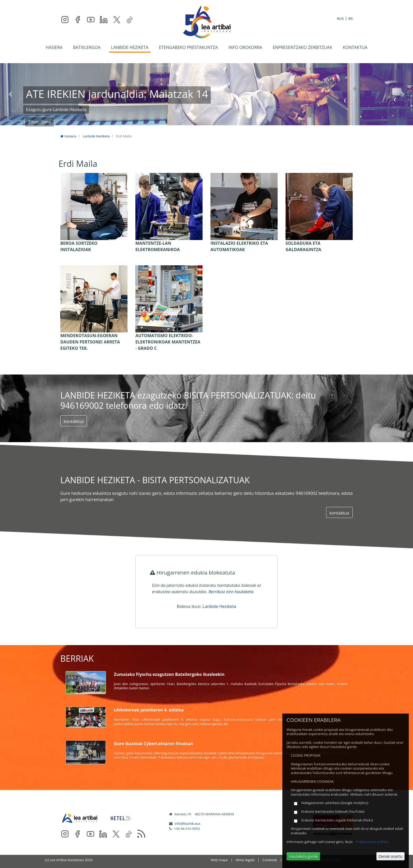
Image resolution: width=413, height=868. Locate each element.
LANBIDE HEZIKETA (130, 47)
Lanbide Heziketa (96, 136)
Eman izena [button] (40, 122)
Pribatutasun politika (372, 842)
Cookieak (270, 860)
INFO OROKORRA (245, 47)
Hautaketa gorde (303, 856)
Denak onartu (390, 856)
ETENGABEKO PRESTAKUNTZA (188, 47)
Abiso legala (245, 860)
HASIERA (54, 47)
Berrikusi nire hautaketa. (232, 592)
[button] (10, 94)
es (350, 18)
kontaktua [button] (74, 421)
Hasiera (68, 136)
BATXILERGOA (87, 47)
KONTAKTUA (355, 47)
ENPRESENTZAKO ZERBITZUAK (302, 47)
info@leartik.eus (188, 824)
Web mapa (219, 860)
